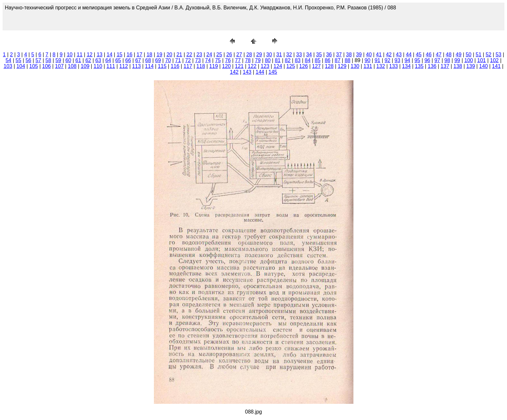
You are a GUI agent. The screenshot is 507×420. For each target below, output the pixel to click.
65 (118, 60)
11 (80, 55)
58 (49, 60)
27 (239, 55)
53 (499, 55)
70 (168, 60)
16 (130, 55)
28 (249, 55)
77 (238, 60)
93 (397, 60)
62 (88, 60)
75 (218, 60)
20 (169, 55)
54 (8, 60)
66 (128, 60)
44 (409, 55)
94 (407, 60)
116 (175, 66)
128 (329, 66)
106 (46, 66)
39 (359, 55)
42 (389, 55)
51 (479, 55)
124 (278, 66)
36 (329, 55)
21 (179, 55)
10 (70, 55)
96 (427, 60)
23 (199, 55)
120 (227, 66)
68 (148, 60)
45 (419, 55)
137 (445, 66)
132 (381, 66)
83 (298, 60)
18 (149, 55)
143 (247, 72)
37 (339, 55)
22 (189, 55)
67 (138, 60)
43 (399, 55)
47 (439, 55)
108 (72, 66)
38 (349, 55)
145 (273, 72)
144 (260, 72)
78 (248, 60)
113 (137, 66)
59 (58, 60)
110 (98, 66)
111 (111, 66)
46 (429, 55)
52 (489, 55)
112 (124, 66)
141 (496, 66)
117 (188, 66)
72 (188, 60)
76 (228, 60)
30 (269, 55)
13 (100, 55)
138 (458, 66)
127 (316, 66)
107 (59, 66)
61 (78, 60)
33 (299, 55)
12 (90, 55)
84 (308, 60)
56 (28, 60)
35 (319, 55)
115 (162, 66)
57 (38, 60)
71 (178, 60)
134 (406, 66)
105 (34, 66)
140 (484, 66)
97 (437, 60)
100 (469, 60)
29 (259, 55)
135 (419, 66)
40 (369, 55)
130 (355, 66)
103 (8, 66)
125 (291, 66)
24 (209, 55)
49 (458, 55)
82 (288, 60)
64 (108, 60)
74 (208, 60)
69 (158, 60)
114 (149, 66)
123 (265, 66)
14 (110, 55)
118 (201, 66)
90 (368, 60)
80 (268, 60)
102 (495, 60)
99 (457, 60)
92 (387, 60)
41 (379, 55)
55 (18, 60)
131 (368, 66)
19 (159, 55)
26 (229, 55)
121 (239, 66)
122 (252, 66)
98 (447, 60)
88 (348, 60)
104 (21, 66)
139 (471, 66)
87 (338, 60)
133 (394, 66)
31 (279, 55)
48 (449, 55)
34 (309, 55)
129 (342, 66)
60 (68, 60)
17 (139, 55)
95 (417, 60)
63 (98, 60)
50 (469, 55)
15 (120, 55)
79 (258, 60)
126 (303, 66)
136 (432, 66)
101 (482, 60)
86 (328, 60)
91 (377, 60)
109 (85, 66)
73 (198, 60)
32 (289, 55)
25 (219, 55)
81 (278, 60)
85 (318, 60)
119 (214, 66)
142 (234, 72)
